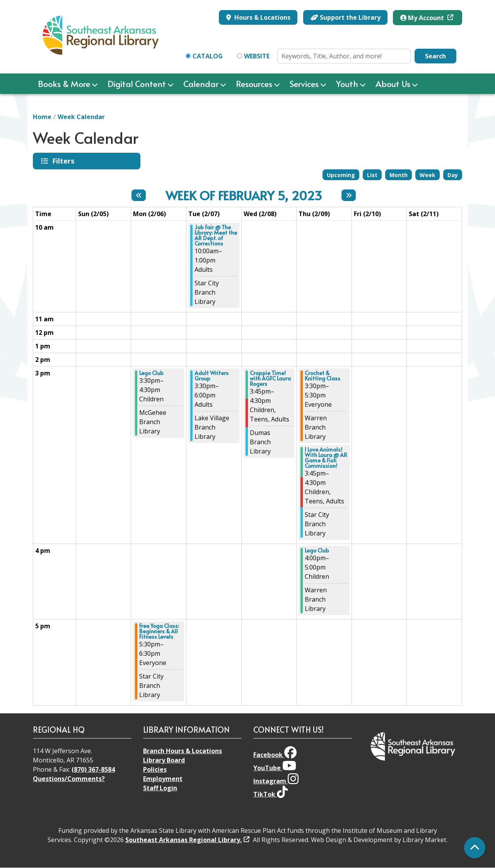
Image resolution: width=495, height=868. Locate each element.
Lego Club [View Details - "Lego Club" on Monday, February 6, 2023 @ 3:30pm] (151, 373)
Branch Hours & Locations (183, 751)
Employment (163, 779)
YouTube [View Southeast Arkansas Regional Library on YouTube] (275, 768)
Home (42, 117)
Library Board (164, 760)
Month (399, 175)
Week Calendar (81, 117)
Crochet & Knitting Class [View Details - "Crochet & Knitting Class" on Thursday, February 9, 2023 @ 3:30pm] (323, 376)
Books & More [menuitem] (64, 84)
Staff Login (160, 788)
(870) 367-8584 (93, 769)
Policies (155, 769)
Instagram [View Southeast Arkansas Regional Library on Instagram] (276, 781)
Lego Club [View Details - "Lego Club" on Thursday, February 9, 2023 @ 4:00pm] (317, 551)
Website (257, 56)
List (372, 175)
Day (453, 175)
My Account (423, 18)
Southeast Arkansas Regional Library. (183, 840)
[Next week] (349, 195)
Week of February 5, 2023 (244, 195)
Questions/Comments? (69, 779)
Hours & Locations (262, 17)
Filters (65, 161)
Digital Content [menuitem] (137, 84)
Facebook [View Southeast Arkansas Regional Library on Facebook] (275, 755)
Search (435, 56)
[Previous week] (139, 195)
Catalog (208, 56)
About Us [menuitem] (393, 84)
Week (428, 175)
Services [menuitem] (304, 84)
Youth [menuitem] (347, 84)
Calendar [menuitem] (201, 84)
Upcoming (341, 175)
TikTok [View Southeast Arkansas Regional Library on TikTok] (271, 794)
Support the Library (346, 17)
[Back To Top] (475, 848)
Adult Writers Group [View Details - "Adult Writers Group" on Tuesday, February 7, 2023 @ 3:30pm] (212, 376)
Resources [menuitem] (254, 84)
